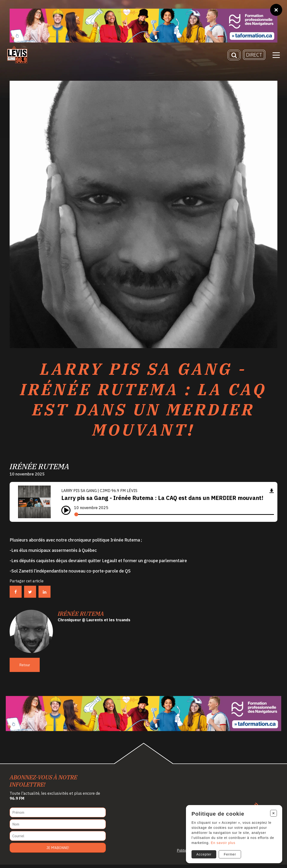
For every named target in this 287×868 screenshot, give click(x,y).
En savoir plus (222, 842)
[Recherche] (234, 56)
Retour (25, 668)
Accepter (203, 853)
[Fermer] (276, 10)
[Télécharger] (272, 494)
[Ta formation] (143, 26)
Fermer (229, 853)
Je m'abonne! (58, 851)
